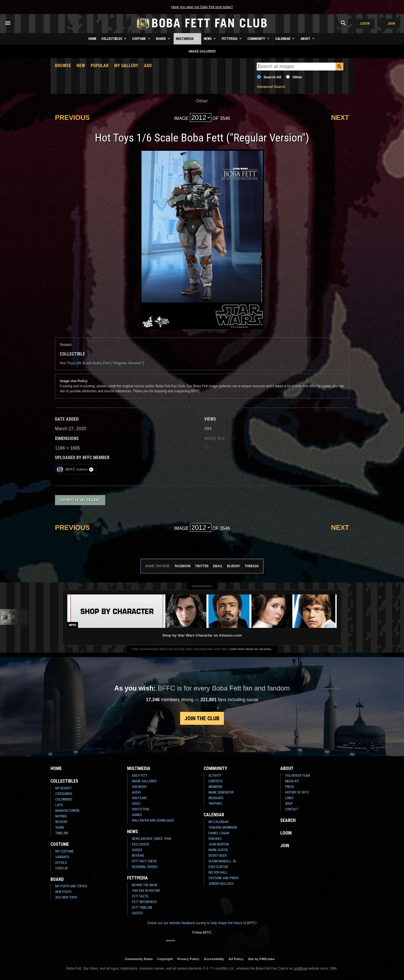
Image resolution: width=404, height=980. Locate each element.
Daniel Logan (219, 833)
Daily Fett (140, 776)
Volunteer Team (298, 776)
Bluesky (234, 566)
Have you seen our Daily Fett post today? (202, 7)
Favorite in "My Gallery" (80, 500)
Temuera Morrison (223, 828)
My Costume (65, 851)
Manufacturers (67, 811)
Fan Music (139, 787)
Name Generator (221, 792)
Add (148, 66)
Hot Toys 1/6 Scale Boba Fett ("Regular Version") (102, 363)
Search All (272, 77)
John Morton (219, 844)
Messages (216, 798)
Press (289, 787)
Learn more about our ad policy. (251, 649)
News (210, 38)
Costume (142, 38)
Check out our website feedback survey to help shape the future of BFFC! (202, 923)
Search (288, 820)
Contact (292, 809)
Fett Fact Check (144, 861)
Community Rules (139, 959)
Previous (72, 118)
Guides (137, 850)
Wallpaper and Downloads (153, 821)
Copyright (165, 959)
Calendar (285, 38)
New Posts (63, 892)
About (308, 38)
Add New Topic (66, 897)
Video (136, 804)
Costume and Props (224, 878)
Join (391, 23)
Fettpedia (232, 38)
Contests (216, 781)
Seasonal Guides (145, 867)
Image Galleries (144, 781)
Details (61, 863)
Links (289, 798)
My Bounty (63, 788)
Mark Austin (218, 850)
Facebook (183, 566)
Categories (64, 794)
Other (297, 77)
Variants (62, 857)
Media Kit (292, 781)
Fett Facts (140, 896)
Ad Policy (236, 959)
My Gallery (126, 66)
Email (218, 566)
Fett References (144, 902)
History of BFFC (297, 792)
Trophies (215, 804)
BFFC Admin (75, 469)
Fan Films (139, 798)
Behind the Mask (145, 885)
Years (60, 828)
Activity (215, 776)
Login (365, 23)
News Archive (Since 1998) (152, 839)
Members (215, 787)
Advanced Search (271, 87)
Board (164, 38)
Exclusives (140, 844)
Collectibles (114, 38)
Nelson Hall (218, 872)
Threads (252, 566)
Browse (63, 66)
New (81, 66)
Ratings (61, 816)
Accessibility (214, 959)
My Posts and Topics (71, 886)
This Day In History (146, 891)
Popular (100, 66)
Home (92, 39)
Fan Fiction (140, 809)
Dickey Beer (217, 856)
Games (137, 815)
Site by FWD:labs (261, 959)
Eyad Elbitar (218, 867)
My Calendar (218, 822)
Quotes (137, 913)
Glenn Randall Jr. (222, 861)
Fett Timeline (142, 908)
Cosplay (62, 868)
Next (340, 118)
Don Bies (215, 839)
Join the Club (202, 718)
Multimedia (187, 38)
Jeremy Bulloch (221, 884)
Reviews (61, 822)
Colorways (64, 799)
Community (259, 38)
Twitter (202, 566)
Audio (136, 792)
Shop (289, 804)
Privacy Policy (188, 959)
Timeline (62, 833)
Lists (59, 805)
